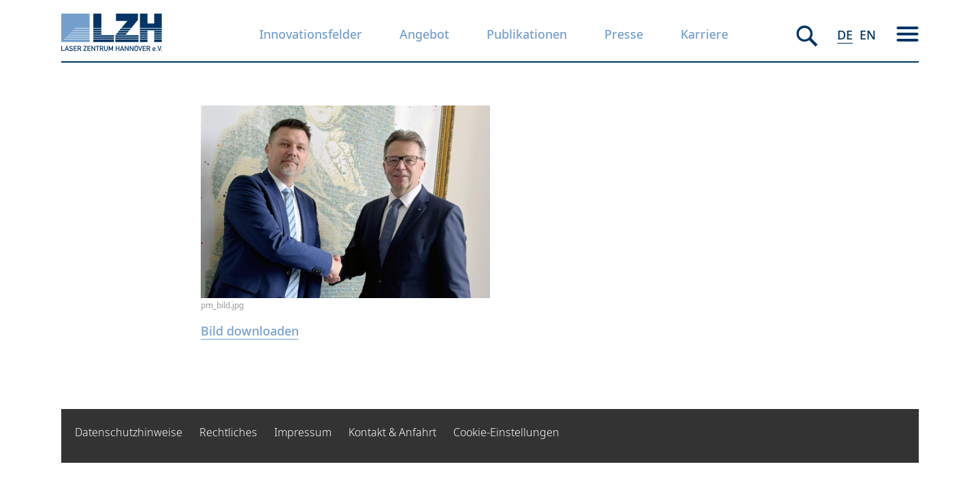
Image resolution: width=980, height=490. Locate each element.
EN (868, 35)
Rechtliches (228, 432)
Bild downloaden (250, 331)
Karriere (704, 34)
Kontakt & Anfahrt (392, 432)
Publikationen (527, 34)
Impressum (303, 432)
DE (845, 35)
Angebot (424, 34)
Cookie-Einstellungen (506, 432)
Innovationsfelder (311, 34)
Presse (624, 34)
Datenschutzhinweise (129, 432)
